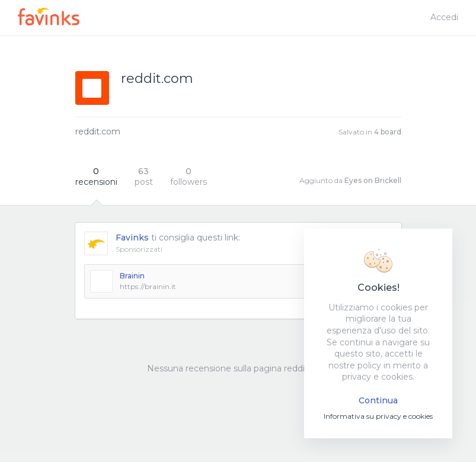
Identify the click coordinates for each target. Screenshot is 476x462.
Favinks (132, 238)
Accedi (444, 17)
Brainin (132, 276)
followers (189, 177)
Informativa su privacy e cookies (378, 416)
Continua (378, 400)
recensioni (96, 177)
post (144, 177)
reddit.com (98, 131)
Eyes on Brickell (373, 180)
